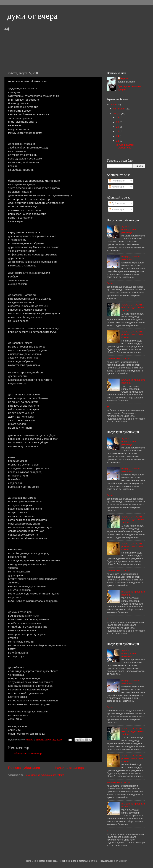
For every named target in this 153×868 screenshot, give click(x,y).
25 (118, 131)
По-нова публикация (24, 768)
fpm (96, 861)
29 (118, 117)
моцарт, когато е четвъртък (130, 258)
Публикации (117, 181)
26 (118, 127)
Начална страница (69, 768)
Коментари (116, 187)
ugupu (125, 78)
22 (118, 141)
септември (120, 109)
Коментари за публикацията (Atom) (44, 775)
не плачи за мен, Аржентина (125, 146)
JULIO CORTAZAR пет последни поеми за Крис (133, 308)
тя (108, 407)
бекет (110, 283)
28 (118, 122)
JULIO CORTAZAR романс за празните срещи (132, 334)
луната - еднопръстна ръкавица (129, 229)
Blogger (123, 861)
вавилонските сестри (118, 359)
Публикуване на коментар (27, 753)
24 (118, 136)
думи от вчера (32, 16)
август (117, 113)
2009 (114, 105)
